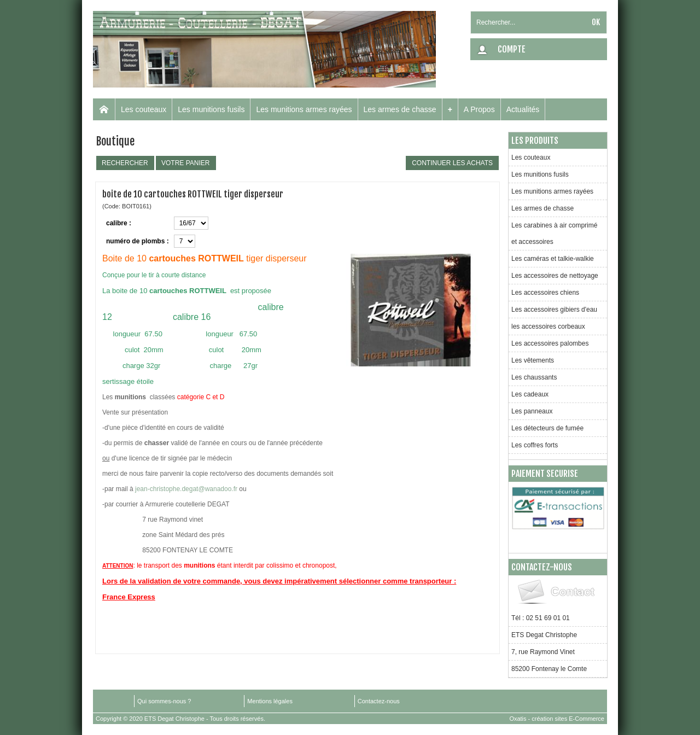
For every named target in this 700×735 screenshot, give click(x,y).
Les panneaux (532, 411)
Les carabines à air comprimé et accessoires (554, 234)
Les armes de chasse (400, 109)
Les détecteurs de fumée (547, 428)
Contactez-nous (379, 701)
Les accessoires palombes (550, 343)
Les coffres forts (535, 445)
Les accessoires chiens (545, 293)
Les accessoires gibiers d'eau (554, 310)
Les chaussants (534, 377)
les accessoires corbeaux (548, 326)
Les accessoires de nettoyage (555, 276)
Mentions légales (270, 701)
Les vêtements (533, 360)
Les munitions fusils (211, 109)
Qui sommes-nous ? (164, 701)
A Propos (479, 109)
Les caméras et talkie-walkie (553, 259)
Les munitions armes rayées (304, 109)
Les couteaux (144, 109)
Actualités (523, 109)
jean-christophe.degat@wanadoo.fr (186, 489)
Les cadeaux (530, 394)
